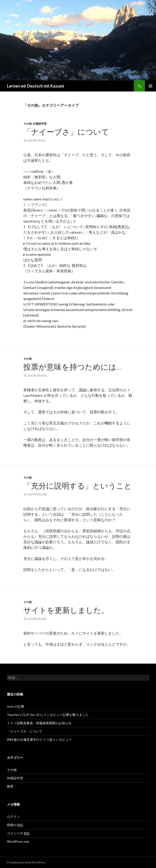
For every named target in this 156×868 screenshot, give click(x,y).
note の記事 (16, 706)
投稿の (15, 825)
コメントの (18, 833)
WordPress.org (18, 841)
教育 (10, 786)
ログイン (13, 817)
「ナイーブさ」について (66, 132)
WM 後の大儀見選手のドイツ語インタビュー (39, 740)
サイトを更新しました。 (66, 610)
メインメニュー (150, 86)
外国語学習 (40, 124)
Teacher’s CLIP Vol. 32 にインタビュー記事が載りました (48, 715)
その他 (27, 124)
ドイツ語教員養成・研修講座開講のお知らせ (39, 723)
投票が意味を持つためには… (72, 367)
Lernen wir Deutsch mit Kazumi (35, 86)
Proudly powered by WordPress (27, 862)
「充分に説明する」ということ (78, 485)
